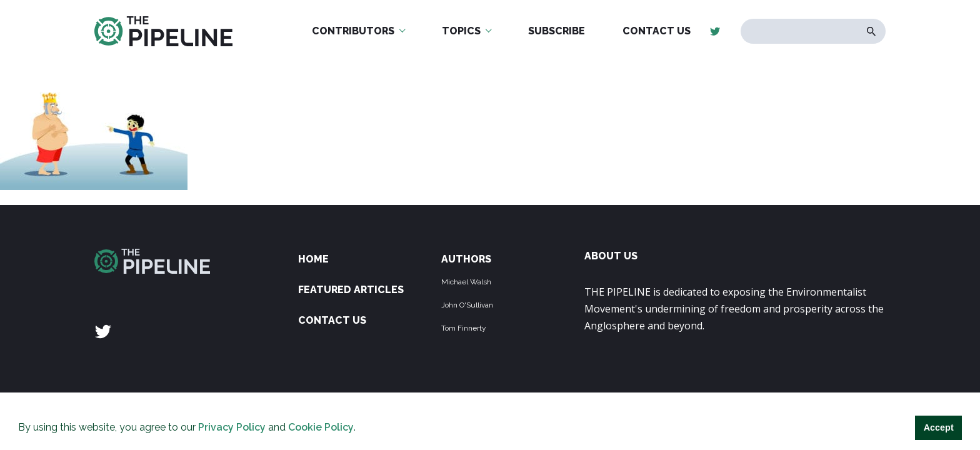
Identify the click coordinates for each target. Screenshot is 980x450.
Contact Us (657, 31)
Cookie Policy (321, 427)
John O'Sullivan (467, 305)
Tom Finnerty (464, 328)
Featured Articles (351, 290)
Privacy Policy (232, 427)
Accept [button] (939, 427)
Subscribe (557, 31)
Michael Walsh (466, 282)
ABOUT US (611, 256)
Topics (461, 31)
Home (313, 259)
